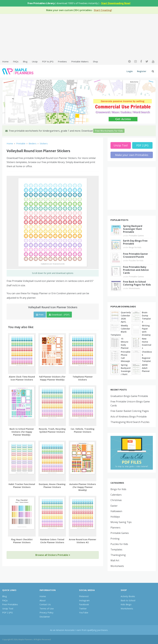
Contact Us (45, 604)
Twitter (83, 608)
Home (5, 61)
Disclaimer (45, 617)
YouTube (84, 612)
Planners (115, 528)
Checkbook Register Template (147, 358)
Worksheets (134, 288)
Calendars (116, 495)
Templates (116, 550)
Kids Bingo (126, 604)
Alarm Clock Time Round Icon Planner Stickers (22, 378)
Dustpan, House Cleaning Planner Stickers (52, 486)
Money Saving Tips (121, 522)
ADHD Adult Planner (146, 368)
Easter (114, 506)
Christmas (116, 500)
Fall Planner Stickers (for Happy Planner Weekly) (52, 378)
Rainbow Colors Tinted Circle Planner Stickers (52, 541)
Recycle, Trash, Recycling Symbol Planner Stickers (52, 430)
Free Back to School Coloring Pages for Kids (137, 283)
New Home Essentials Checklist (147, 345)
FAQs (16, 61)
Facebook (84, 604)
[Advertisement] (79, 36)
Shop (95, 61)
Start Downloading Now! (116, 3)
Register (142, 71)
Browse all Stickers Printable (53, 555)
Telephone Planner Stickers (83, 378)
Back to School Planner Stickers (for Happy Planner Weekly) (22, 432)
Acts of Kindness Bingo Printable (129, 417)
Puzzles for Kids (136, 260)
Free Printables (10, 604)
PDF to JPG (48, 61)
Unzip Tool (121, 145)
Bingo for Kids (135, 247)
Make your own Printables (132, 155)
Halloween (116, 511)
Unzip (35, 61)
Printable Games (136, 236)
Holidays (115, 517)
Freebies (62, 61)
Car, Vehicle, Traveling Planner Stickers (83, 430)
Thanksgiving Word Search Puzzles (130, 422)
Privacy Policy (46, 612)
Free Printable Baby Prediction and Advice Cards (136, 270)
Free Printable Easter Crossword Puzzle (136, 255)
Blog (25, 61)
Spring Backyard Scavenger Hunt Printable (133, 229)
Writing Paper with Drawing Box (146, 332)
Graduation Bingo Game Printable (129, 396)
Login (130, 71)
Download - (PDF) (59, 315)
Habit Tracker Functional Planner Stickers (22, 486)
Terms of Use (47, 608)
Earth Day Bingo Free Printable (135, 242)
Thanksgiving (118, 555)
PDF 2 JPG (142, 145)
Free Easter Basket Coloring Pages (130, 411)
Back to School (128, 600)
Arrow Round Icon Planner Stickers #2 (83, 541)
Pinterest (84, 596)
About (43, 600)
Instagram (84, 600)
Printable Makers (80, 61)
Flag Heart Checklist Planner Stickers (22, 541)
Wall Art (115, 560)
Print (40, 315)
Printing (115, 539)
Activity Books (128, 596)
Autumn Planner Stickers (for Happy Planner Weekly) (83, 487)
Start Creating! (103, 10)
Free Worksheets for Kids (109, 131)
